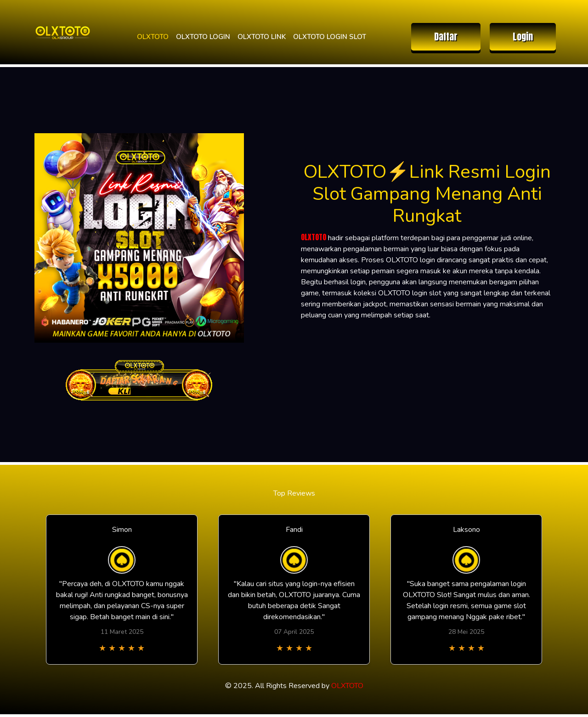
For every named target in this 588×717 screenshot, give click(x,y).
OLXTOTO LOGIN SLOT (330, 37)
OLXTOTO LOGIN (203, 37)
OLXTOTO (153, 37)
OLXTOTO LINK (262, 37)
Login (523, 37)
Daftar (446, 37)
